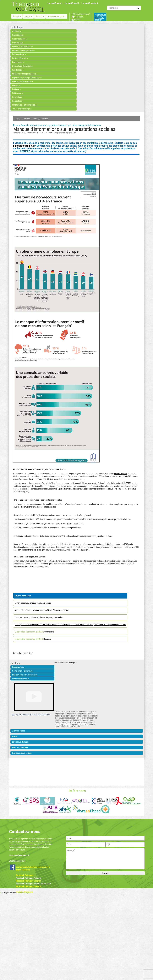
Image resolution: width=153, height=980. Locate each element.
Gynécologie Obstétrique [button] (23, 66)
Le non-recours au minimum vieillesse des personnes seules (39, 617)
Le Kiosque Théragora (21, 742)
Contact (76, 20)
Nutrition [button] (16, 85)
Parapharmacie (18, 667)
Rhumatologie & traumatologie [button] (25, 105)
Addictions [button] (17, 31)
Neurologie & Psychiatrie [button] (23, 82)
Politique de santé (41, 119)
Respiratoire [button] (18, 101)
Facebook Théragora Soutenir (29, 886)
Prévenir (27, 119)
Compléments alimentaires (23, 671)
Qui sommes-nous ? (81, 14)
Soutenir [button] (40, 16)
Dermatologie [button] (18, 43)
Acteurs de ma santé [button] (57, 16)
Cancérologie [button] (18, 35)
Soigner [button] (28, 16)
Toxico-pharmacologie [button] (22, 109)
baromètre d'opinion (23, 146)
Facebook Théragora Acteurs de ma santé (34, 884)
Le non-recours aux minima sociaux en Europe (33, 603)
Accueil (18, 119)
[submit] (138, 8)
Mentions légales (25, 892)
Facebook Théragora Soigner (28, 881)
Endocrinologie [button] (19, 54)
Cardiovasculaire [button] (20, 39)
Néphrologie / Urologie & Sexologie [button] (27, 78)
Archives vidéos (19, 731)
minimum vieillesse (39, 479)
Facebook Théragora (25, 875)
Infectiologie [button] (18, 70)
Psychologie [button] (18, 97)
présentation (49, 632)
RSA (125, 476)
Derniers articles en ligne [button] (22, 753)
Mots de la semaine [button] (20, 747)
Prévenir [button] (17, 16)
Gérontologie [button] (18, 62)
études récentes (121, 474)
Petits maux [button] (18, 93)
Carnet (15, 736)
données (47, 639)
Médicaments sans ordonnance (25, 675)
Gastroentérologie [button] (20, 58)
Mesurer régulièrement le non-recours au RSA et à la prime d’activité (41, 610)
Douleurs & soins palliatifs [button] (23, 50)
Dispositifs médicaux (21, 679)
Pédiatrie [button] (16, 89)
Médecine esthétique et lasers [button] (25, 74)
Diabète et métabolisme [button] (22, 47)
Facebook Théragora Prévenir (29, 878)
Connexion (77, 17)
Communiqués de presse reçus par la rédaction (100, 17)
